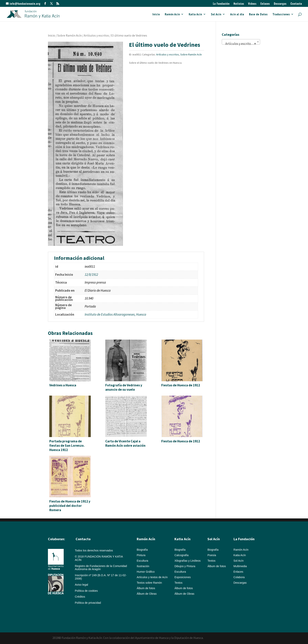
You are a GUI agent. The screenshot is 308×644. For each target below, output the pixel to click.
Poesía (212, 555)
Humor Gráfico (146, 572)
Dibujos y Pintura (185, 566)
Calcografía (181, 555)
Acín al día (237, 14)
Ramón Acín (172, 14)
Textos (178, 583)
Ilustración (143, 566)
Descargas (280, 4)
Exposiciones (183, 577)
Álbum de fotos (146, 588)
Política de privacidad (88, 603)
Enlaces (265, 4)
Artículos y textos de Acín (152, 577)
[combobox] (241, 42)
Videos (252, 4)
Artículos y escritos (96, 35)
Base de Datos (258, 14)
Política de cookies (86, 591)
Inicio (156, 14)
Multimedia (240, 566)
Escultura (142, 561)
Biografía (142, 550)
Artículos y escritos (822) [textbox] (242, 44)
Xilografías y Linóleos (187, 561)
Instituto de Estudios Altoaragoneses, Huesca (115, 314)
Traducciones (281, 14)
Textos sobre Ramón (149, 583)
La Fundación (221, 4)
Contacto (296, 4)
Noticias (239, 4)
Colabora (239, 577)
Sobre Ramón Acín (70, 35)
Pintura (141, 555)
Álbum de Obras (147, 594)
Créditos (80, 597)
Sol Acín (216, 14)
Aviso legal (81, 585)
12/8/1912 (91, 275)
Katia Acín (195, 14)
